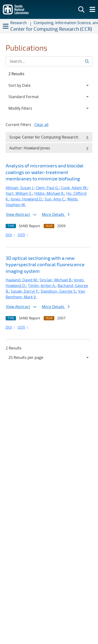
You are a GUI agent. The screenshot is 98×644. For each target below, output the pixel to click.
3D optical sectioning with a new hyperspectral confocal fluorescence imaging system (45, 264)
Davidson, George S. (59, 291)
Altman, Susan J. (20, 188)
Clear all (41, 125)
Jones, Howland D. (27, 199)
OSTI (23, 235)
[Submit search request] (87, 61)
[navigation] (49, 357)
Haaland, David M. (22, 280)
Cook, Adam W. (74, 188)
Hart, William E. (19, 193)
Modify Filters (27, 108)
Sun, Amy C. (55, 199)
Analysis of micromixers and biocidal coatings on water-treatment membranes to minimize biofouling (45, 172)
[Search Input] (49, 61)
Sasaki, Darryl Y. (25, 291)
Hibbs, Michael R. (49, 193)
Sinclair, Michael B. (56, 280)
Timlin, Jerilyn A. (42, 286)
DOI (11, 235)
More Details (56, 214)
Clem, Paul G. (47, 188)
